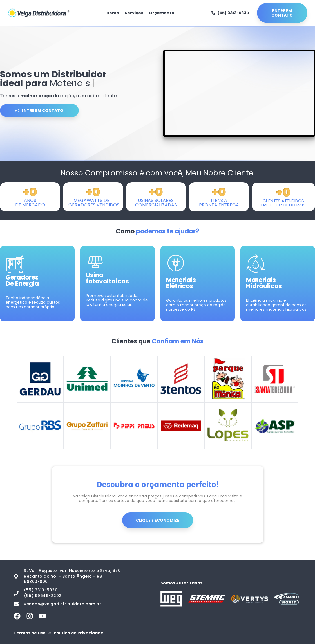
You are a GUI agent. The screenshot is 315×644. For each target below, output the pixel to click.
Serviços (134, 13)
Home (113, 13)
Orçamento (162, 13)
